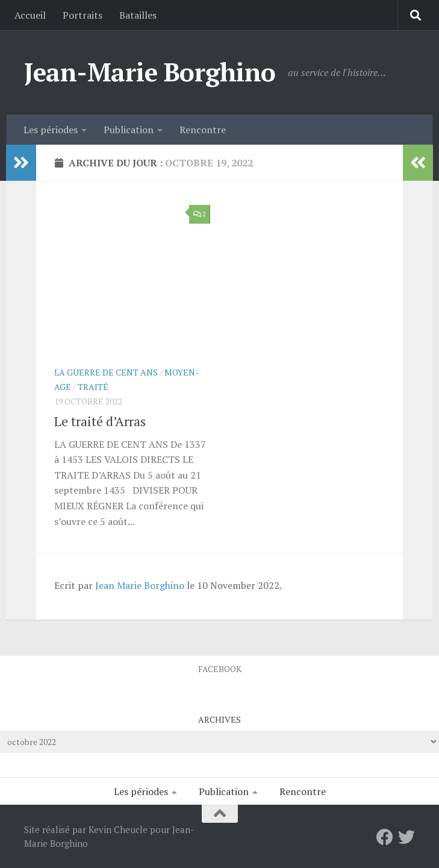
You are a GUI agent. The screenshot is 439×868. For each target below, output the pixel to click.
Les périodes (51, 130)
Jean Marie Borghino (140, 585)
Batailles (138, 15)
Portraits (83, 15)
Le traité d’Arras (100, 421)
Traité (93, 387)
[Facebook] (385, 837)
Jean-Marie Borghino (150, 72)
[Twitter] (406, 837)
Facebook (220, 669)
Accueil (30, 15)
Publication (129, 130)
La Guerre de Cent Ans (106, 372)
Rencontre (203, 130)
